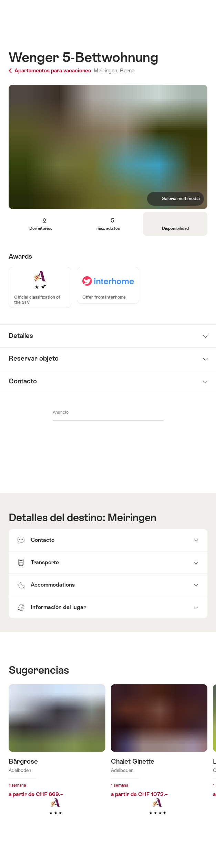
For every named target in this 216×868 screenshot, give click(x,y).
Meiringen (132, 518)
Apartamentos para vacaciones (50, 70)
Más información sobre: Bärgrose (57, 760)
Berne (127, 70)
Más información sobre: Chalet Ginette (159, 760)
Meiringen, (106, 70)
